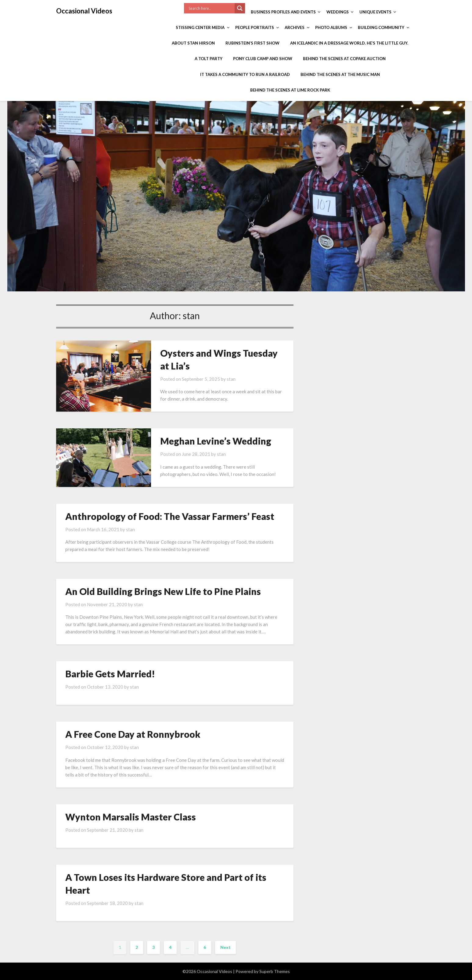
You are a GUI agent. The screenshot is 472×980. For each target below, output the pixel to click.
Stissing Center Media (200, 27)
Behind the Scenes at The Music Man (340, 74)
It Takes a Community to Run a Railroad (245, 74)
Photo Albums (331, 27)
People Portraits (255, 27)
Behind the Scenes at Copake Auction (344, 59)
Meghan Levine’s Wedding (216, 441)
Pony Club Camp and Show (263, 59)
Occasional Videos (84, 11)
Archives (295, 27)
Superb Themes (275, 971)
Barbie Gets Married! (110, 674)
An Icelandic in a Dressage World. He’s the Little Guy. (349, 43)
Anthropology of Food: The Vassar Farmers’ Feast (170, 516)
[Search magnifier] (240, 8)
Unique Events (375, 12)
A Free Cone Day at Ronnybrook (133, 734)
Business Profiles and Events (283, 12)
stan (231, 379)
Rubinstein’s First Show (252, 43)
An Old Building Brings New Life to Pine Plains (163, 591)
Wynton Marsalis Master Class (131, 817)
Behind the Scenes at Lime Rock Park (290, 90)
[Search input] (211, 8)
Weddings (338, 12)
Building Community (381, 27)
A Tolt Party (209, 59)
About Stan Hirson (193, 43)
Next (225, 947)
